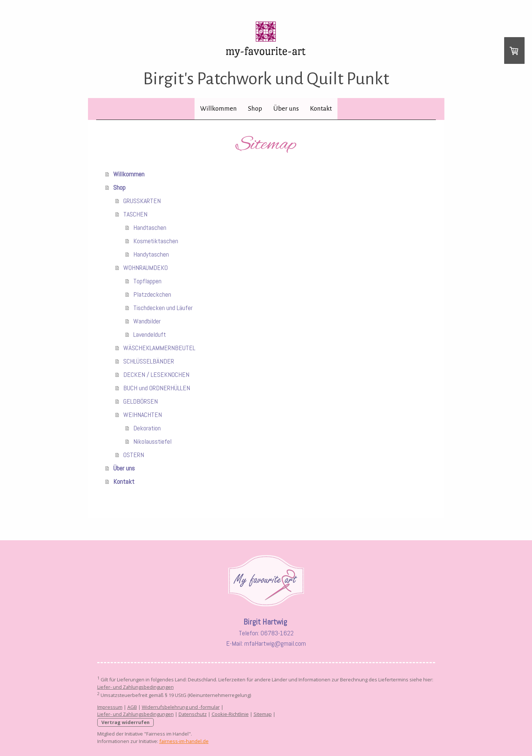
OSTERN (134, 455)
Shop (255, 109)
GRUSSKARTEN (142, 201)
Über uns (286, 109)
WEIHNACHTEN (143, 415)
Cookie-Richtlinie (230, 714)
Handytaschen (151, 254)
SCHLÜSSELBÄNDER (149, 361)
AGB (132, 707)
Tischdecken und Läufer (163, 308)
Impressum (110, 707)
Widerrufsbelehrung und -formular (181, 707)
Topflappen (147, 281)
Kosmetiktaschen (156, 241)
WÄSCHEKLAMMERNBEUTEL (159, 348)
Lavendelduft (150, 334)
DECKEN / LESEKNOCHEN (156, 374)
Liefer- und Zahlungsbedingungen (136, 687)
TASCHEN (135, 214)
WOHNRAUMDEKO (146, 268)
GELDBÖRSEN (141, 401)
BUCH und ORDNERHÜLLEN (157, 388)
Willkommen (218, 109)
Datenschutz (193, 714)
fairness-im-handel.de (184, 741)
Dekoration (147, 428)
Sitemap (263, 714)
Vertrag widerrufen (125, 722)
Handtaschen (150, 227)
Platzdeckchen (152, 294)
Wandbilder (147, 321)
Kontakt (321, 109)
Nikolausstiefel (152, 441)
